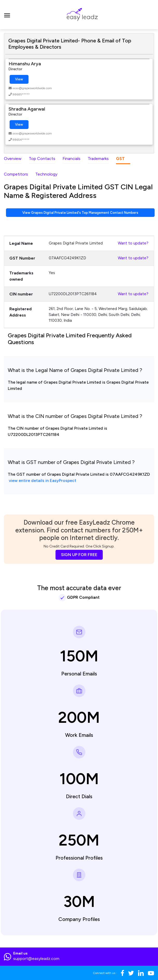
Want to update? (133, 243)
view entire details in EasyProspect (43, 481)
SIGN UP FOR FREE (79, 555)
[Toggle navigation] (7, 15)
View (19, 79)
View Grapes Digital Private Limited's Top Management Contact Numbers (80, 213)
